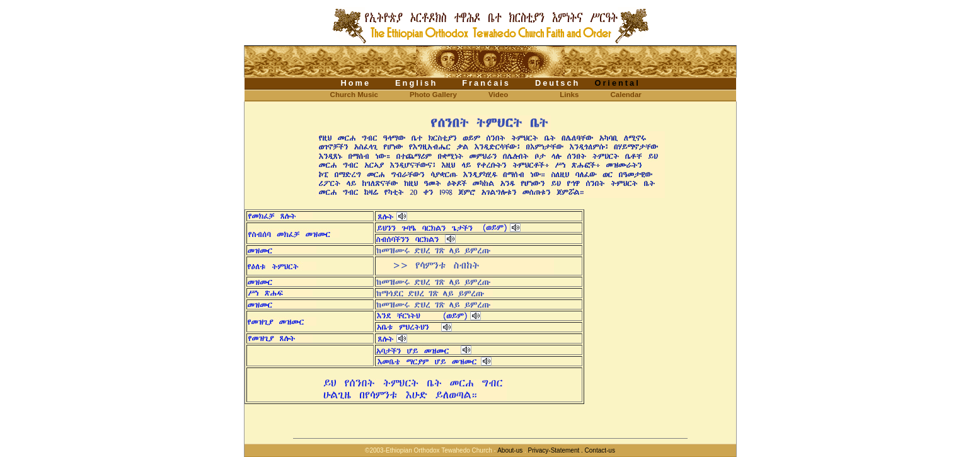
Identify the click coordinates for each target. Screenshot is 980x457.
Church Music (344, 95)
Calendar (625, 95)
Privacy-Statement (554, 450)
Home (356, 83)
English (416, 83)
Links (569, 95)
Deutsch (558, 83)
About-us (510, 450)
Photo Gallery (433, 95)
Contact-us (600, 450)
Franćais (486, 83)
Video (498, 95)
